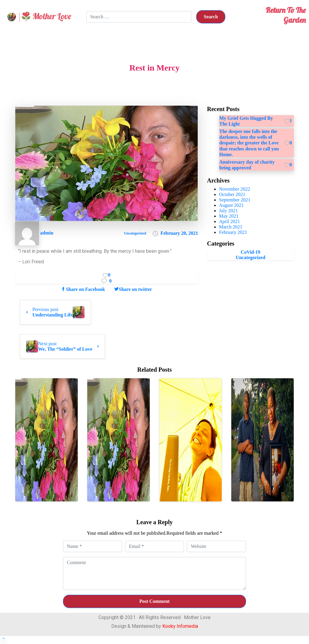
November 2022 (235, 189)
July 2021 (228, 211)
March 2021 (231, 227)
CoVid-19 (250, 252)
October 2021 (232, 194)
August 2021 (231, 205)
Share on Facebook (83, 289)
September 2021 (235, 200)
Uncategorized (251, 257)
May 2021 (229, 216)
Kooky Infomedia (180, 626)
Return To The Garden (286, 15)
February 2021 (233, 232)
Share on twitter (133, 289)
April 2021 (229, 221)
